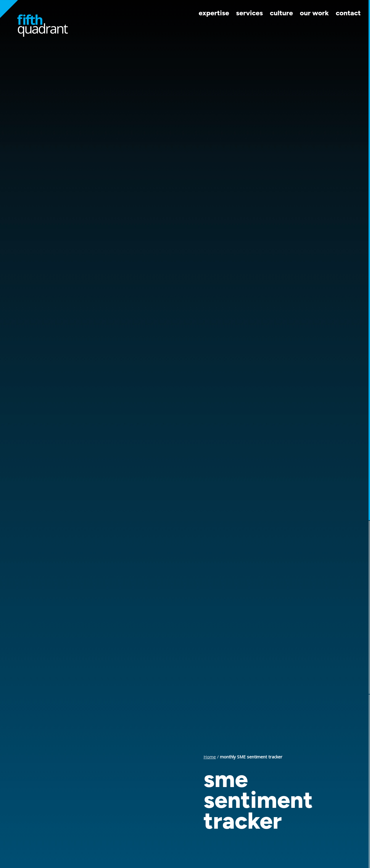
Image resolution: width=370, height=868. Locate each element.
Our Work (314, 13)
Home (210, 757)
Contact (348, 13)
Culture (282, 13)
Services (250, 13)
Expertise (214, 13)
